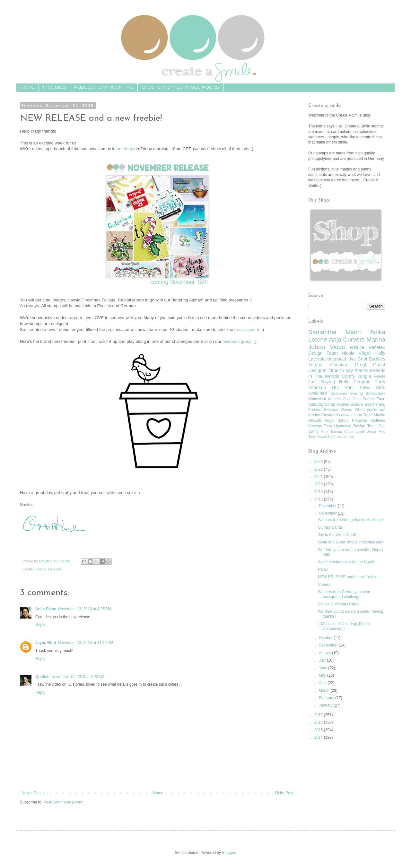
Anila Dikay (46, 609)
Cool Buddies (371, 359)
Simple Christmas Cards (339, 604)
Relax (323, 569)
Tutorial (316, 365)
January (326, 705)
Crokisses (339, 394)
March (325, 690)
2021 (319, 477)
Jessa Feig (376, 431)
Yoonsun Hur (324, 387)
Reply (40, 625)
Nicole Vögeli (356, 353)
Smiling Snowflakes (368, 394)
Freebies (54, 87)
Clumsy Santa (330, 527)
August (325, 653)
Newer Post (31, 793)
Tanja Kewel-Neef (322, 437)
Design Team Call (369, 426)
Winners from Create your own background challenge (344, 594)
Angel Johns (337, 421)
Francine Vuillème (369, 421)
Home (158, 793)
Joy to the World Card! (337, 535)
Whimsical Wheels (324, 399)
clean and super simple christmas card (351, 542)
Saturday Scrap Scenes (329, 404)
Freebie (41, 569)
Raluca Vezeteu (368, 347)
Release (55, 569)
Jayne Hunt (46, 643)
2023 (319, 462)
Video (338, 347)
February (327, 698)
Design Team (323, 353)
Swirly (313, 431)
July (323, 660)
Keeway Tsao (320, 426)
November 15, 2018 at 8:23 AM (78, 677)
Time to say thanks (348, 370)
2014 (319, 737)
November (328, 513)
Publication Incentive (104, 87)
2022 (319, 469)
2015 (319, 730)
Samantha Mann (335, 332)
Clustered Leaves (336, 415)
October (326, 638)
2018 (319, 499)
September (329, 645)
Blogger (228, 853)
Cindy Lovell (354, 431)
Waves (346, 410)
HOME (27, 87)
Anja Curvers (347, 339)
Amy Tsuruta (331, 431)
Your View (357, 387)
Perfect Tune (374, 399)
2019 (319, 492)
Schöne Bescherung (368, 404)
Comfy (348, 376)
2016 (319, 722)
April (323, 683)
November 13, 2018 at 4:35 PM (85, 609)
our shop (125, 149)
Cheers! (325, 585)
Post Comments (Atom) (63, 802)
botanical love (341, 359)
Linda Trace (363, 415)
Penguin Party (369, 382)
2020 (319, 484)
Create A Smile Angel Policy (181, 87)
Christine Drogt (348, 365)
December (328, 506)
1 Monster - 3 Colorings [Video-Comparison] (345, 626)
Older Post (284, 793)
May (323, 675)
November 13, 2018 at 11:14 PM (86, 643)
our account (249, 330)
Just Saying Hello (329, 382)
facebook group (238, 341)
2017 (319, 715)
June (324, 668)
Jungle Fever (371, 376)
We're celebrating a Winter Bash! (346, 562)
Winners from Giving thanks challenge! (351, 520)
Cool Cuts (352, 399)
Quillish (42, 677)
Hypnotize (342, 426)
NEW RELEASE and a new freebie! (348, 577)
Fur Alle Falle (345, 437)
